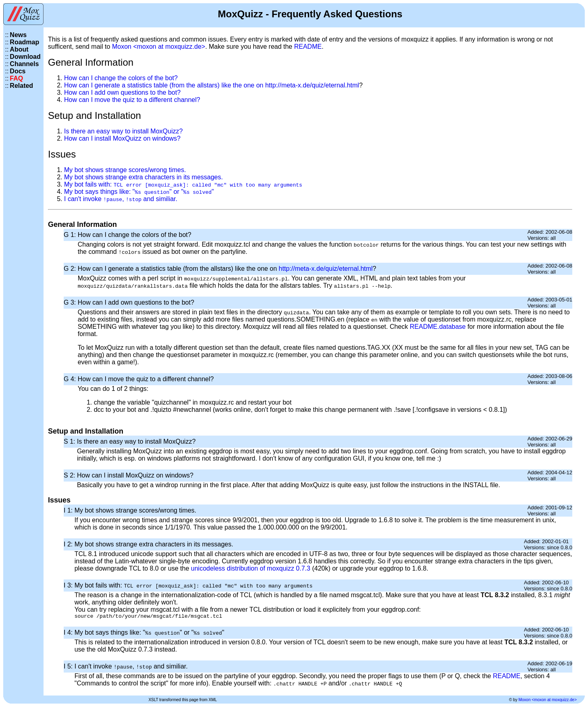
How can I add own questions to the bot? (122, 92)
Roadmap (24, 42)
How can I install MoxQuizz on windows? (122, 138)
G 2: (71, 269)
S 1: (70, 441)
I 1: (69, 510)
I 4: (69, 634)
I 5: (69, 668)
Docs (18, 71)
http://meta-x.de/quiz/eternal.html (312, 85)
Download (25, 57)
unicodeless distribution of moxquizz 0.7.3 (251, 568)
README (308, 47)
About (19, 49)
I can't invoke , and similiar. (121, 199)
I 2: (69, 544)
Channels (24, 64)
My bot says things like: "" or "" (139, 192)
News (18, 35)
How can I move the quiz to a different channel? (132, 100)
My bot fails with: (183, 184)
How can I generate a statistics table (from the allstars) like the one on (165, 85)
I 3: (69, 585)
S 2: (70, 475)
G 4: (71, 379)
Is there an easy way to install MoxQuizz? (123, 131)
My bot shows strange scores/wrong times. (125, 170)
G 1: (71, 235)
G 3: (71, 302)
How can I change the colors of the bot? (121, 78)
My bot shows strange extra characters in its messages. (143, 177)
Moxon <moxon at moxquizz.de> (159, 47)
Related (21, 86)
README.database (438, 327)
